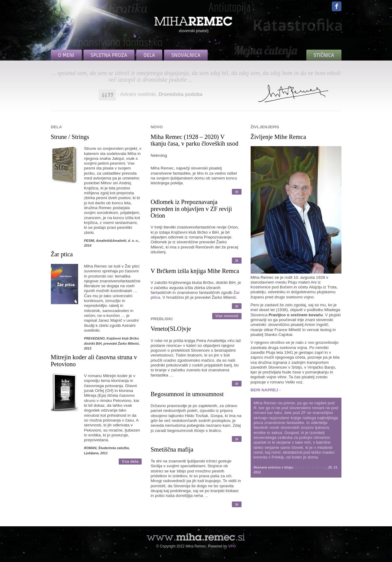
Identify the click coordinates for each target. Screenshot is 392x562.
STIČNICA (324, 55)
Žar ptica (62, 254)
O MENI (66, 55)
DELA (149, 55)
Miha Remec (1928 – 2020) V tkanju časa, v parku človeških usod (195, 140)
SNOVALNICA (186, 55)
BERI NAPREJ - (266, 390)
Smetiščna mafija (172, 449)
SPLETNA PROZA (109, 55)
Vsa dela (130, 461)
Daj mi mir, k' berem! (310, 467)
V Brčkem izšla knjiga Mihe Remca (195, 271)
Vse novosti (227, 316)
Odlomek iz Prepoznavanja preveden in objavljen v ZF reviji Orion (191, 209)
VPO (232, 546)
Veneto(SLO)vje (171, 329)
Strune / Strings (70, 137)
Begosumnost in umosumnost (187, 394)
